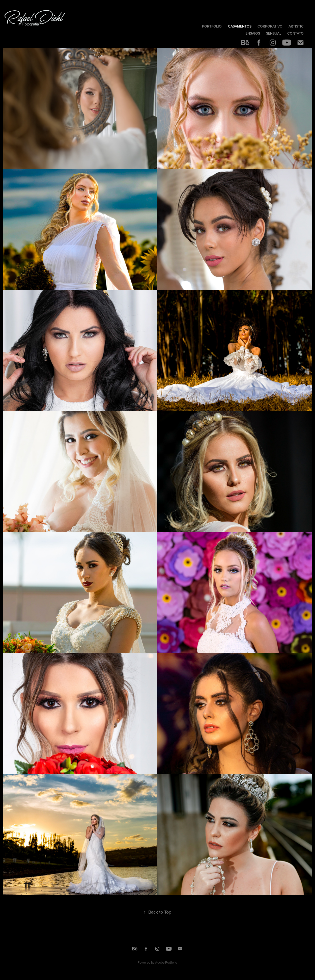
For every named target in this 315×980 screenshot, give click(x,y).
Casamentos (240, 26)
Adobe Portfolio (166, 962)
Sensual (274, 33)
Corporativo (270, 26)
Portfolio (212, 26)
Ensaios (253, 33)
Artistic (296, 26)
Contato (295, 33)
